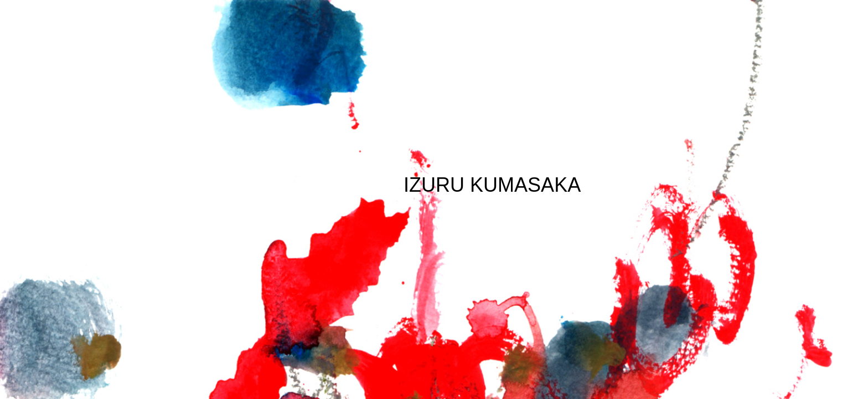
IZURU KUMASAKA (492, 185)
